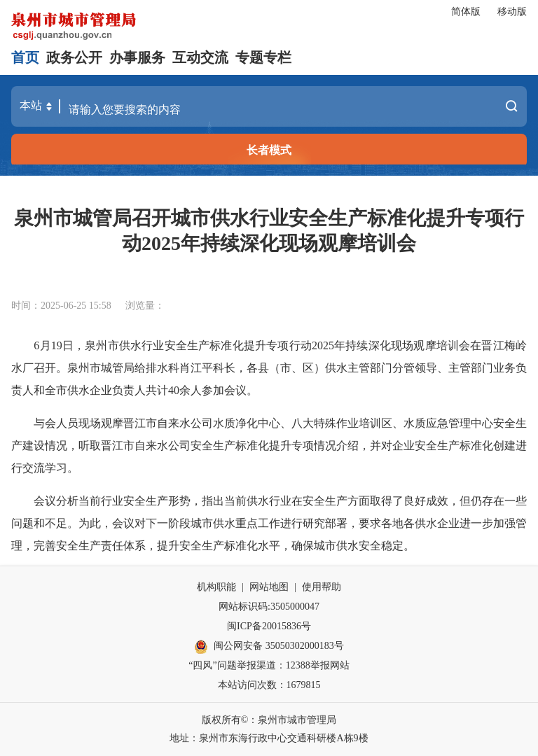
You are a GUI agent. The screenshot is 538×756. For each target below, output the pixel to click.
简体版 (466, 12)
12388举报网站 (318, 665)
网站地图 (269, 587)
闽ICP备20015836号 (269, 626)
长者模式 (269, 150)
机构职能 (216, 587)
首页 (25, 57)
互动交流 (200, 57)
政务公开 (74, 57)
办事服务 (137, 57)
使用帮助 (322, 587)
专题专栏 (263, 57)
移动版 (512, 12)
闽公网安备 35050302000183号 (269, 647)
